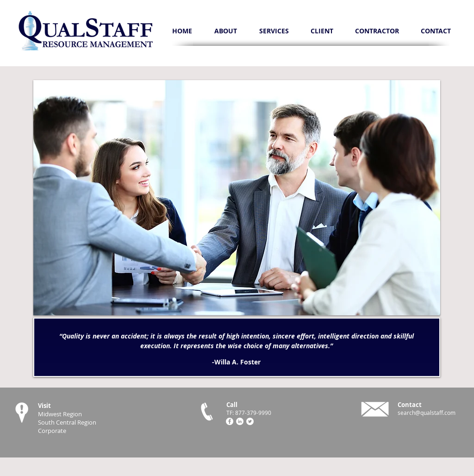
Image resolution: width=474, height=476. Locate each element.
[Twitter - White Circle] (250, 421)
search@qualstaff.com (427, 413)
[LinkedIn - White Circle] (240, 421)
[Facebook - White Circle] (230, 421)
